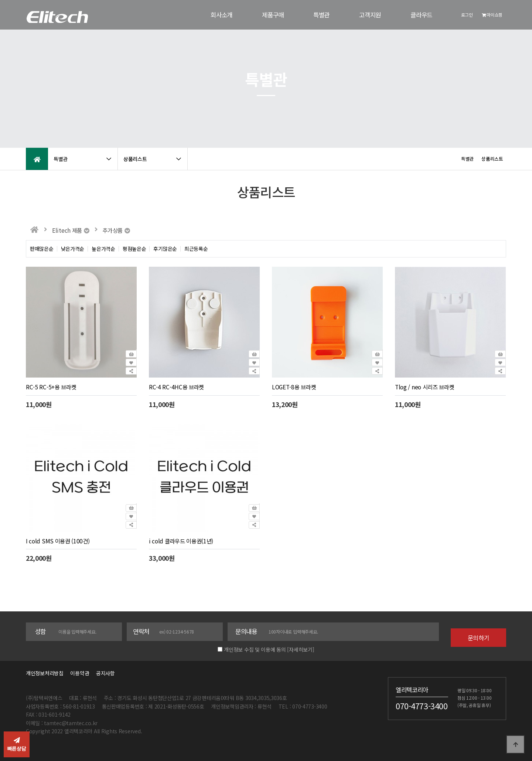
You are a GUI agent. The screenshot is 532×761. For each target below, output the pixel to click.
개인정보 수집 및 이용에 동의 (255, 649)
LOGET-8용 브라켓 (294, 387)
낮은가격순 (73, 249)
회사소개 (221, 15)
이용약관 (80, 673)
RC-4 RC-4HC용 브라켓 (176, 387)
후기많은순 (165, 249)
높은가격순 (103, 249)
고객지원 (370, 15)
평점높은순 (134, 249)
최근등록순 (196, 249)
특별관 (321, 15)
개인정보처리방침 (45, 673)
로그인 (467, 15)
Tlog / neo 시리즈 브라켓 (424, 387)
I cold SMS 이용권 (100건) (58, 540)
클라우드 (421, 15)
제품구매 (273, 15)
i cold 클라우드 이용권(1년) (181, 540)
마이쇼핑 (492, 15)
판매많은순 (42, 249)
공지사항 (105, 673)
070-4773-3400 (422, 706)
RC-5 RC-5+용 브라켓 (51, 387)
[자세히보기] (301, 649)
